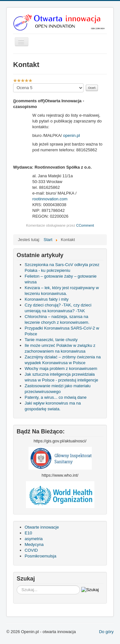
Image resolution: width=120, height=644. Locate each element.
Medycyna (34, 544)
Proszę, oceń (13, 84)
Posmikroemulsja (40, 556)
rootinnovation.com (50, 199)
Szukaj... (17, 585)
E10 (28, 533)
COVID (31, 550)
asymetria (34, 539)
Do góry (106, 632)
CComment (85, 225)
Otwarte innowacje (42, 527)
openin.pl (72, 135)
